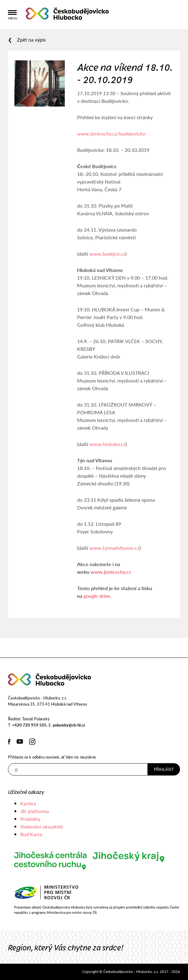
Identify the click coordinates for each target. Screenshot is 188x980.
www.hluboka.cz (108, 444)
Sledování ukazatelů (42, 826)
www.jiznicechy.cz (111, 572)
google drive (97, 596)
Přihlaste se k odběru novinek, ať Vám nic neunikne (52, 757)
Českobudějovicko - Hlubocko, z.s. (67, 14)
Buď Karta (31, 834)
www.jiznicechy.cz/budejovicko (111, 134)
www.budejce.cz (107, 254)
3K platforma (35, 811)
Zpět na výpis (31, 40)
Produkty (30, 819)
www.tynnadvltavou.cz (114, 548)
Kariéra (28, 803)
